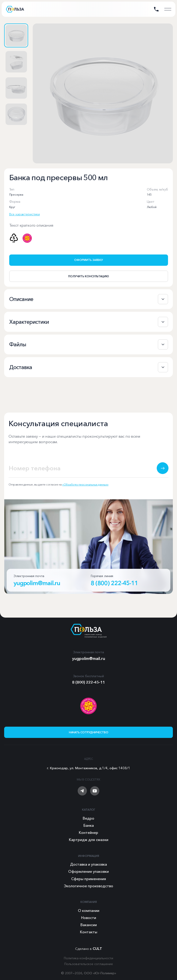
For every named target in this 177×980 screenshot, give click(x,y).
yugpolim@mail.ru (37, 588)
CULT (97, 948)
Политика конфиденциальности (88, 958)
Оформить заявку (89, 260)
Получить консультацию (89, 276)
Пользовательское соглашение (89, 964)
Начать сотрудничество (89, 732)
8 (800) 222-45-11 (114, 588)
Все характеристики (25, 214)
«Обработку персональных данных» (85, 490)
